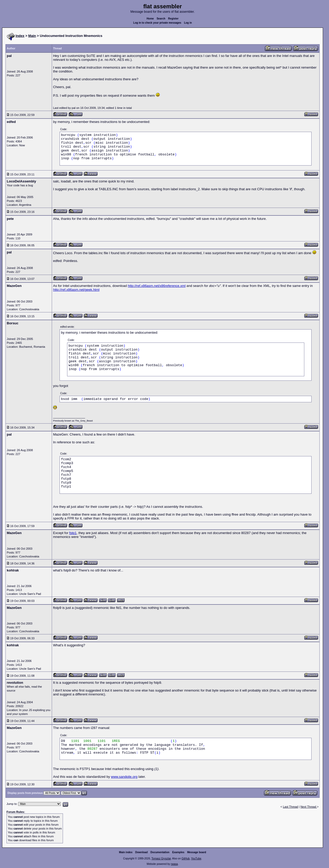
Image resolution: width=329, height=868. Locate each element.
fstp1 (73, 533)
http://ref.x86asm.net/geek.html (76, 290)
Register (173, 19)
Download (141, 852)
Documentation (160, 852)
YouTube (196, 859)
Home (150, 19)
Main (32, 36)
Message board (197, 852)
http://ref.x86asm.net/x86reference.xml (157, 286)
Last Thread (291, 807)
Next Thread (309, 807)
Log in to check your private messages (157, 23)
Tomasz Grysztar (161, 859)
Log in (188, 23)
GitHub (186, 859)
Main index (126, 852)
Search (161, 19)
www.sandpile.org (124, 777)
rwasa (174, 864)
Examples (178, 852)
